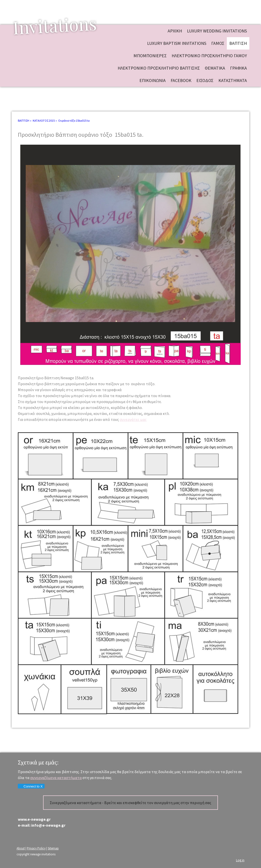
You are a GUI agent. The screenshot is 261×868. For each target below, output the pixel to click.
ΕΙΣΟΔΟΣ (205, 80)
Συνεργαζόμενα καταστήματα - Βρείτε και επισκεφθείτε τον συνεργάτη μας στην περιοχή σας (130, 803)
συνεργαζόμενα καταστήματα (56, 778)
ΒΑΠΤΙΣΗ (238, 43)
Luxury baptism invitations (177, 43)
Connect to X (31, 786)
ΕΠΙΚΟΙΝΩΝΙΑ (153, 80)
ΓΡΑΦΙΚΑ (238, 68)
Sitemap (53, 848)
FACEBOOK (181, 80)
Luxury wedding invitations (217, 31)
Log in (240, 860)
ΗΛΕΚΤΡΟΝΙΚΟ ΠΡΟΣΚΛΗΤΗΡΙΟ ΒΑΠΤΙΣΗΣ (159, 68)
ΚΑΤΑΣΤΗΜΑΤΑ (233, 80)
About (21, 848)
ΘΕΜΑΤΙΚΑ (215, 68)
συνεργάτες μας (133, 419)
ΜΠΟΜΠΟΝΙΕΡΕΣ (150, 56)
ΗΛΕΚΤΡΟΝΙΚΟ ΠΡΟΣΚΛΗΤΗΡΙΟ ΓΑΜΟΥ (209, 56)
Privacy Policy (36, 848)
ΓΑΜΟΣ (218, 43)
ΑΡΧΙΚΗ (175, 31)
